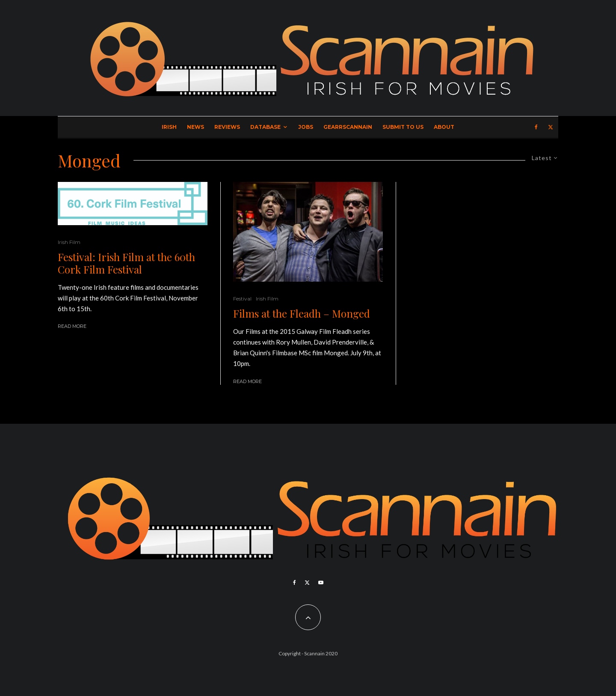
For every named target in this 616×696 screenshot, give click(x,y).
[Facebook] (536, 127)
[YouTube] (321, 583)
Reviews (227, 127)
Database (265, 127)
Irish (169, 127)
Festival (242, 299)
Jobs (306, 127)
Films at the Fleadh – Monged (302, 314)
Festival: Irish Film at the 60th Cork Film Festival (126, 263)
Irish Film (69, 242)
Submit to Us (403, 127)
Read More (72, 326)
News (195, 127)
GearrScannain (348, 127)
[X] (551, 127)
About (444, 127)
